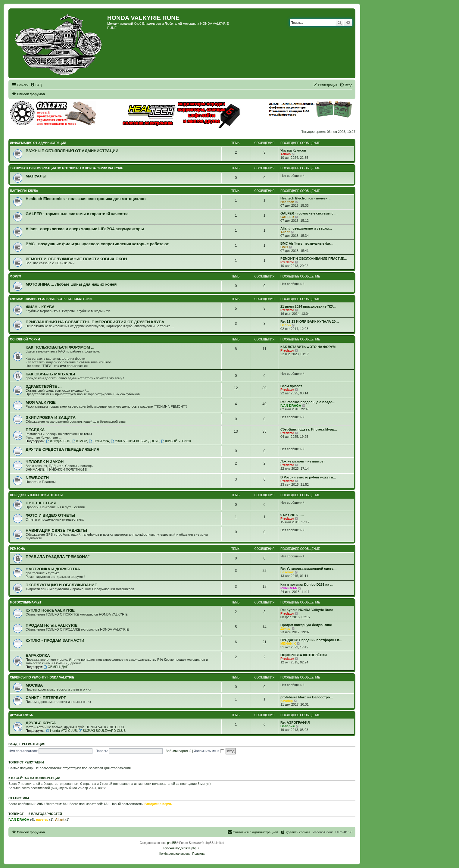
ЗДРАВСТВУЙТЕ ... (44, 386)
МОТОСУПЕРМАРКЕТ (26, 602)
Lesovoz (287, 572)
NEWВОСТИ (37, 478)
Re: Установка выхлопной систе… (309, 569)
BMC (284, 247)
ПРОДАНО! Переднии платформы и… (311, 640)
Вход (13, 744)
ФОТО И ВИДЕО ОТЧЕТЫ (50, 515)
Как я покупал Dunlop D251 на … (307, 584)
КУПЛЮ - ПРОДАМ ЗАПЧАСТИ (55, 640)
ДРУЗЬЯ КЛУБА (21, 715)
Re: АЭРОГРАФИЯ (295, 722)
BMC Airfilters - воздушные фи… (307, 243)
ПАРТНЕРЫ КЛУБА (24, 191)
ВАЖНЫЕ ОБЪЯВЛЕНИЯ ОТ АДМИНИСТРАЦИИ (72, 151)
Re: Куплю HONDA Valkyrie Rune (307, 610)
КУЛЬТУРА (99, 441)
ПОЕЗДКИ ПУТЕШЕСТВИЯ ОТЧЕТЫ (36, 495)
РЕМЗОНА (17, 549)
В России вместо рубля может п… (308, 477)
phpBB (172, 843)
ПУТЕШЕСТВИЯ (41, 503)
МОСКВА (34, 685)
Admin (286, 154)
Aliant (285, 232)
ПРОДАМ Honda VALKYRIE (52, 625)
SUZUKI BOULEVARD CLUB (102, 731)
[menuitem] (36, 85)
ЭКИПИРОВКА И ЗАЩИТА (51, 417)
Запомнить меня (209, 751)
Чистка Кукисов (293, 150)
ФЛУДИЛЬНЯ (58, 441)
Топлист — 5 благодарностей (35, 814)
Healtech (287, 202)
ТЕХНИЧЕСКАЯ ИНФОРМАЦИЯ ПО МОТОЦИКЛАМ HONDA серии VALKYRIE (66, 168)
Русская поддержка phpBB (182, 848)
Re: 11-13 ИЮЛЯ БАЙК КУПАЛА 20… (310, 321)
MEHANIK (288, 644)
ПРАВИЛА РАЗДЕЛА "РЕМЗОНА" (58, 557)
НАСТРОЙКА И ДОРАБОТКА (53, 569)
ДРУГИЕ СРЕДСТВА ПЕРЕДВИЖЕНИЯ (62, 449)
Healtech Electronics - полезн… (306, 198)
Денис (286, 628)
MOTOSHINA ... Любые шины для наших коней (71, 284)
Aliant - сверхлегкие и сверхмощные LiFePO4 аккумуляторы (85, 229)
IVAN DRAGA (291, 406)
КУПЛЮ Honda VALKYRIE (50, 610)
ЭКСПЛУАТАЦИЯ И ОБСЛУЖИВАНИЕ (61, 585)
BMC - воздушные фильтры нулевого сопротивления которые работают (97, 244)
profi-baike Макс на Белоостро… (307, 697)
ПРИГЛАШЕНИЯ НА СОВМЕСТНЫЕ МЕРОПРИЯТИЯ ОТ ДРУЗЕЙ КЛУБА (95, 322)
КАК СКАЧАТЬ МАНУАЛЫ (50, 374)
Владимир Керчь (158, 804)
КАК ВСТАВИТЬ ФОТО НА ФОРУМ (308, 347)
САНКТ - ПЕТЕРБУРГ (46, 698)
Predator (287, 262)
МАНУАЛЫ (36, 176)
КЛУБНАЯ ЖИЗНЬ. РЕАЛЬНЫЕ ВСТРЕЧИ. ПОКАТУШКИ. (51, 299)
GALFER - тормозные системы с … (309, 213)
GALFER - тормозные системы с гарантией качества (77, 214)
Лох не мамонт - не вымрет (303, 461)
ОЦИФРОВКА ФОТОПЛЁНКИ (304, 655)
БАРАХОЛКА (38, 655)
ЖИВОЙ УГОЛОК (176, 441)
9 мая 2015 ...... (292, 515)
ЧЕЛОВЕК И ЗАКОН (45, 462)
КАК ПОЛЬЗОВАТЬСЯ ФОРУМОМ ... (60, 347)
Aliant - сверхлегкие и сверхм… (306, 228)
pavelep (287, 701)
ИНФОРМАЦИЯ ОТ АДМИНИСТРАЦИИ (38, 143)
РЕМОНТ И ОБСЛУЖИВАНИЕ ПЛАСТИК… (314, 259)
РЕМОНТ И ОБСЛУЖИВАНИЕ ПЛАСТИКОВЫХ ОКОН (76, 259)
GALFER (287, 217)
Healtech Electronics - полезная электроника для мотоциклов (86, 199)
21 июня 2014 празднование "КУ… (308, 306)
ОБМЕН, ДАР (56, 667)
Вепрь (286, 325)
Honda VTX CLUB (61, 731)
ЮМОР (80, 441)
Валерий (287, 726)
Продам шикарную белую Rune (306, 625)
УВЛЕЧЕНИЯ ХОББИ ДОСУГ (135, 441)
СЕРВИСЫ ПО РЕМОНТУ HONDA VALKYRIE (42, 677)
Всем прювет (291, 386)
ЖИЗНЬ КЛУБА (40, 307)
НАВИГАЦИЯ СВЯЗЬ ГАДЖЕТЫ (56, 530)
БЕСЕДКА (35, 430)
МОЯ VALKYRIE (41, 402)
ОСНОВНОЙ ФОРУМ (25, 339)
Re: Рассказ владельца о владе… (308, 402)
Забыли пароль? (178, 751)
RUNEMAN (289, 588)
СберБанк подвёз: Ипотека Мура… (309, 429)
